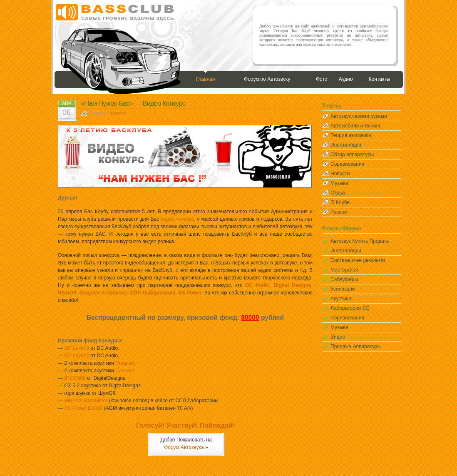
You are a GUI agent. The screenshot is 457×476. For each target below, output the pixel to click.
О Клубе (340, 202)
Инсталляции (346, 145)
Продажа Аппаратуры (356, 346)
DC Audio (257, 285)
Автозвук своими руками (359, 116)
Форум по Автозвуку (267, 79)
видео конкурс (177, 219)
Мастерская (344, 270)
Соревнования (347, 164)
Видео (338, 337)
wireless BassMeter (86, 401)
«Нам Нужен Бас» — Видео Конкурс (133, 103)
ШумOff (67, 293)
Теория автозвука (351, 135)
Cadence (125, 371)
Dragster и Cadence (103, 293)
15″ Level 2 (77, 356)
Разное (339, 212)
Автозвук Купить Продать (360, 241)
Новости (117, 113)
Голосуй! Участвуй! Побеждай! (185, 425)
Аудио (346, 79)
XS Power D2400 (83, 408)
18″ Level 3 (77, 348)
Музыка (339, 183)
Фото (322, 79)
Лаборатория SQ (350, 308)
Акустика (341, 299)
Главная (206, 79)
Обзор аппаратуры (352, 155)
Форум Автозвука (184, 447)
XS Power (190, 293)
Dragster (125, 363)
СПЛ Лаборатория (153, 293)
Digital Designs (292, 285)
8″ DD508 (75, 378)
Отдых (338, 193)
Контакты (380, 79)
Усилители (343, 289)
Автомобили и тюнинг (356, 126)
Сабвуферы (344, 279)
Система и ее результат (358, 260)
